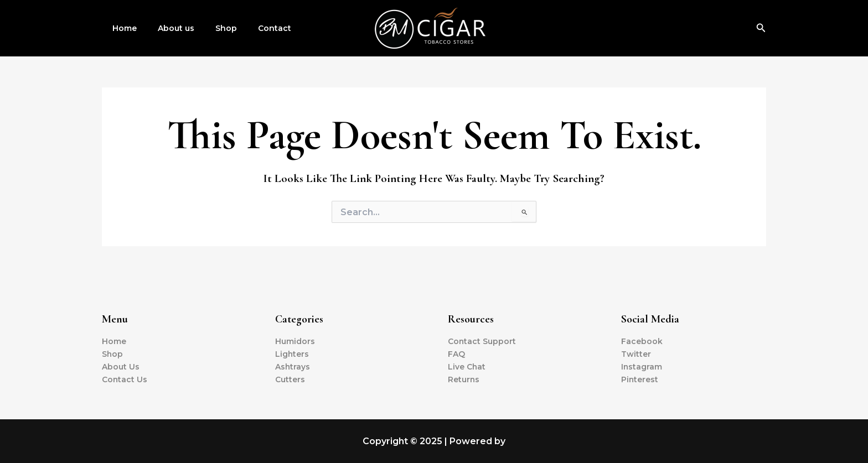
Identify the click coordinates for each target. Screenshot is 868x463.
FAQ (456, 354)
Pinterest (640, 379)
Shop (212, 28)
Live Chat (467, 367)
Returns (464, 379)
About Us (121, 367)
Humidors (295, 341)
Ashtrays (293, 367)
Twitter (636, 354)
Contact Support (482, 341)
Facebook (642, 341)
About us (168, 28)
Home (122, 28)
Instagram (642, 367)
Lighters (292, 354)
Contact (255, 28)
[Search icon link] (761, 28)
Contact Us (125, 379)
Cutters (290, 379)
